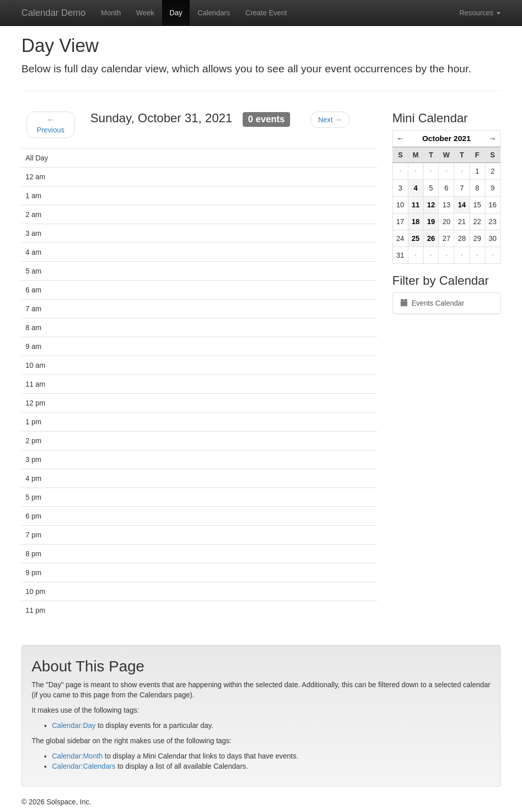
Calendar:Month (77, 756)
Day (176, 13)
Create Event (266, 13)
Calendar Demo (54, 13)
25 (416, 238)
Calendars (214, 13)
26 (431, 238)
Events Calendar (433, 303)
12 (431, 205)
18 (416, 222)
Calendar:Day (74, 725)
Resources (480, 13)
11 (416, 205)
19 (431, 222)
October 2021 (446, 138)
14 (462, 205)
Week (145, 13)
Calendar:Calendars (84, 766)
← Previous (50, 125)
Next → (330, 120)
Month (111, 13)
